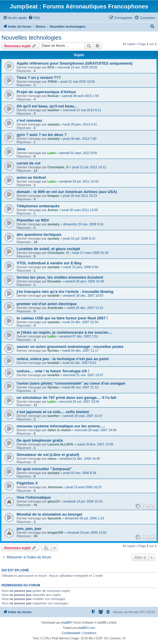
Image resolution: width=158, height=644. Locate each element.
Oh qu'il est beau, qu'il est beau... (47, 106)
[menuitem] (34, 18)
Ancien (53, 210)
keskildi (53, 296)
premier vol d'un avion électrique (47, 304)
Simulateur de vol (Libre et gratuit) (48, 455)
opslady (54, 124)
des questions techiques (39, 235)
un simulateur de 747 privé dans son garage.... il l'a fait (66, 398)
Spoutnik (54, 518)
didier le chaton (59, 430)
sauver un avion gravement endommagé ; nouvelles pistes (70, 347)
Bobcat (53, 96)
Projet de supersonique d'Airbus (46, 92)
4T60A (52, 82)
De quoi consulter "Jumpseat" (44, 469)
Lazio (52, 153)
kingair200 (55, 532)
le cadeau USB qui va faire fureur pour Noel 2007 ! (62, 318)
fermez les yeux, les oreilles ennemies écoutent (60, 277)
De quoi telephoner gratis (40, 440)
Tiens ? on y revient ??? (39, 78)
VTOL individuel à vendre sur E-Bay (49, 263)
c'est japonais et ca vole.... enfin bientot (53, 412)
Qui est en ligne (15, 570)
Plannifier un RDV (33, 220)
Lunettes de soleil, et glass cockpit (48, 249)
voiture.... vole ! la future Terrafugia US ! (53, 371)
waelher (53, 110)
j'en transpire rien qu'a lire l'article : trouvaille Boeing (65, 292)
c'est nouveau (29, 120)
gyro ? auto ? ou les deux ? (42, 135)
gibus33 (54, 501)
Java (21, 149)
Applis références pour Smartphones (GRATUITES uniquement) (75, 63)
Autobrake (55, 308)
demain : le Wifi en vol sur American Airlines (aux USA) (67, 192)
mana (52, 459)
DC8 (51, 67)
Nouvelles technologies (31, 38)
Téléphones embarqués (38, 206)
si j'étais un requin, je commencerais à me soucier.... (64, 332)
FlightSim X (27, 483)
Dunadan (54, 281)
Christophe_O (58, 167)
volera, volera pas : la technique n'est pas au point (63, 359)
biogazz (53, 196)
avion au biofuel (31, 177)
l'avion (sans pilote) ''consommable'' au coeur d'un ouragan (71, 383)
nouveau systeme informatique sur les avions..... (61, 426)
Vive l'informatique (34, 497)
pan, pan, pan (29, 529)
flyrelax (53, 351)
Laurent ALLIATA (60, 444)
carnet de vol (28, 163)
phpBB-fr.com (86, 628)
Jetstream (55, 487)
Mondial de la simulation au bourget (49, 514)
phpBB (66, 623)
